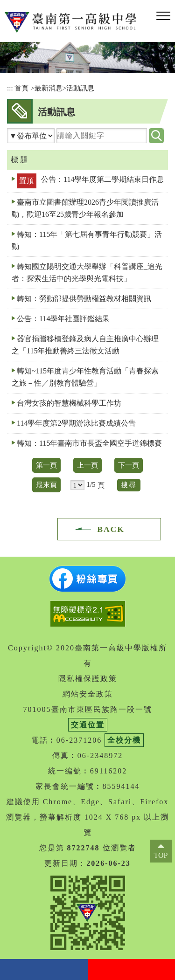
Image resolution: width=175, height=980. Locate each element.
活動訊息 (80, 88)
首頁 (21, 88)
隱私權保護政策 (88, 679)
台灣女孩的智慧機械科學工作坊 (69, 403)
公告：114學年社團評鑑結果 (63, 319)
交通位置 (88, 725)
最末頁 (46, 485)
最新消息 (49, 88)
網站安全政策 (88, 694)
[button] (163, 16)
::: (10, 88)
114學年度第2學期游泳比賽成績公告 (76, 423)
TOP (161, 855)
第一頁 (46, 465)
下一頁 (129, 465)
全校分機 (124, 740)
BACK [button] (111, 529)
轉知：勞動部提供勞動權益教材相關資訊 (84, 299)
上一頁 (87, 465)
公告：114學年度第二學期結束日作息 (102, 179)
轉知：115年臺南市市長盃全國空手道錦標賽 (89, 443)
